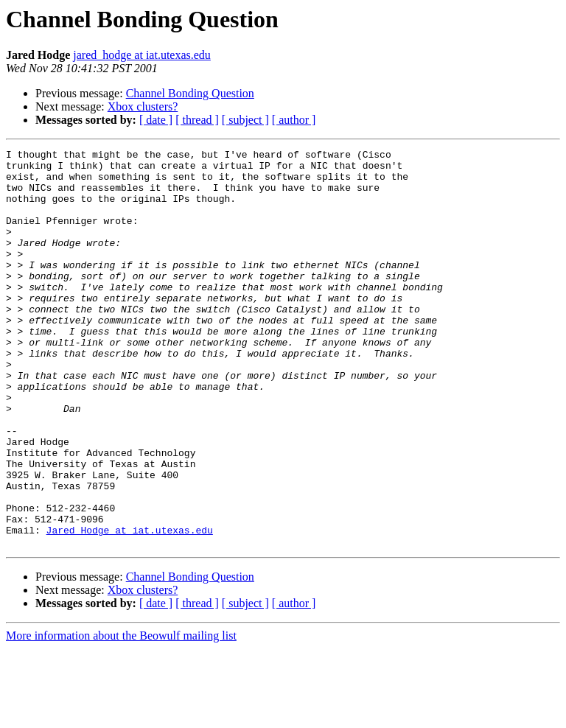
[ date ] (156, 120)
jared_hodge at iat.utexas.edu (142, 55)
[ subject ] (245, 120)
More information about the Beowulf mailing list (121, 715)
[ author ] (294, 120)
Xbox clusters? (143, 106)
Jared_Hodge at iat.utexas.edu (130, 607)
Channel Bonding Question (190, 93)
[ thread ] (197, 120)
